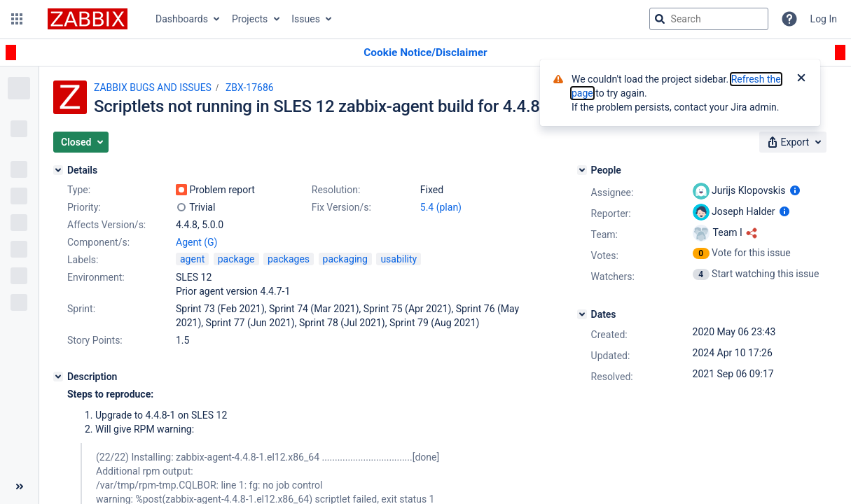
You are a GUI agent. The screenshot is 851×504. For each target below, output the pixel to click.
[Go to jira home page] (88, 19)
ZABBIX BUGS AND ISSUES (153, 87)
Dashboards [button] (182, 19)
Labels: (83, 260)
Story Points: (95, 340)
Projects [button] (250, 19)
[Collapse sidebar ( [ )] (19, 486)
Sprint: (81, 309)
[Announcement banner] (425, 53)
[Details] (58, 170)
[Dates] (582, 314)
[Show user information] (795, 190)
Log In (824, 19)
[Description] (58, 377)
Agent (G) (196, 242)
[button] (17, 19)
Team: (604, 234)
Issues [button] (306, 19)
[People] (582, 170)
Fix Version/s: (341, 207)
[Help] (789, 19)
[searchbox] (709, 19)
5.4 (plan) (441, 207)
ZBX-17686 (250, 87)
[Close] (801, 79)
